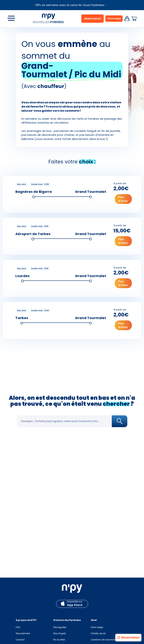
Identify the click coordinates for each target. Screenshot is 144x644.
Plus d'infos (123, 199)
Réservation (128, 638)
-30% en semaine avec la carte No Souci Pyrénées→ (70, 5)
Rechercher (120, 422)
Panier (134, 19)
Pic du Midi (59, 640)
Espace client (127, 19)
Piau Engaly (60, 633)
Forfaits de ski (98, 633)
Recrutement (23, 633)
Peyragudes (60, 627)
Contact (20, 640)
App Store (75, 605)
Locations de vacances (103, 640)
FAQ (18, 627)
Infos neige (114, 18)
